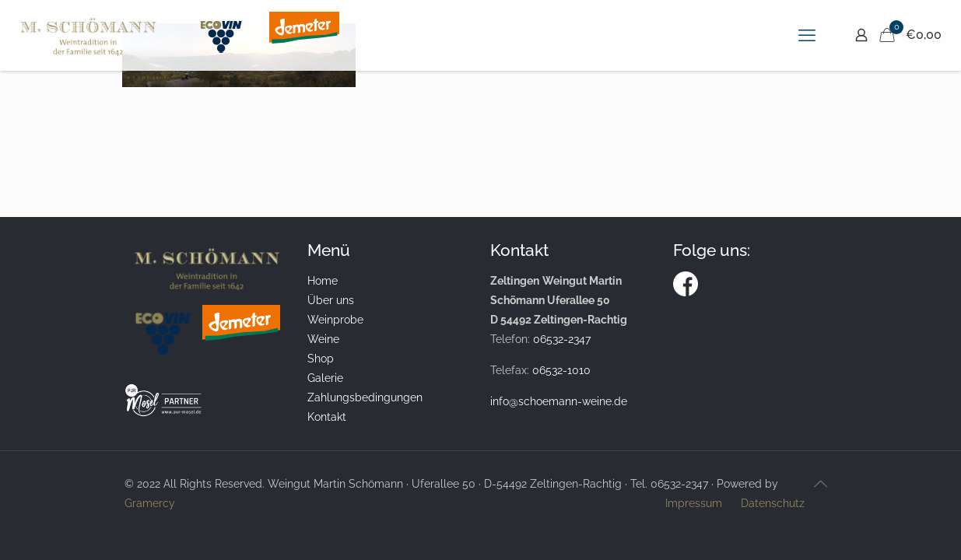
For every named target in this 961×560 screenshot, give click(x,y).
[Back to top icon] (821, 484)
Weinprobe (335, 320)
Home (323, 281)
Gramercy (150, 503)
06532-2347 (562, 339)
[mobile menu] (807, 35)
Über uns (331, 300)
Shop (321, 359)
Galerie (325, 378)
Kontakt (327, 417)
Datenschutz (773, 503)
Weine (323, 339)
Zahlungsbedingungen (365, 397)
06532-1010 (561, 370)
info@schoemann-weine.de (559, 401)
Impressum (694, 503)
